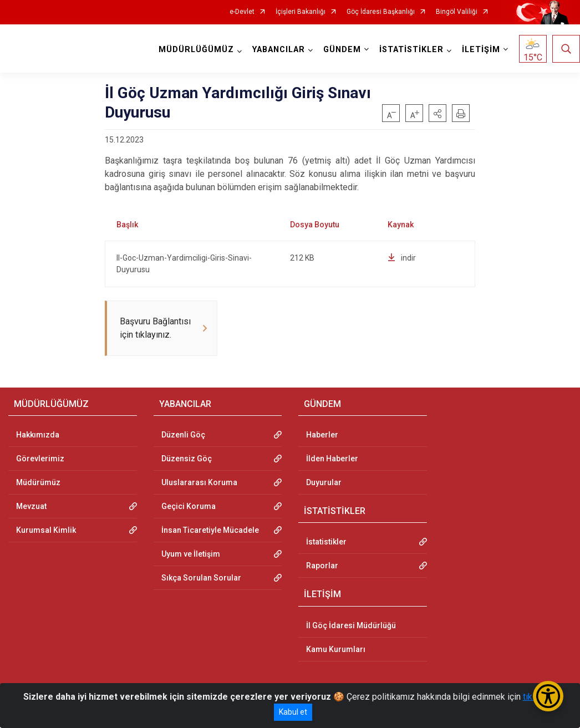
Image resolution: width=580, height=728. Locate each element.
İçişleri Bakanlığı (301, 12)
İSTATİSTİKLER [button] (411, 50)
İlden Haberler (332, 460)
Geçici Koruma (189, 507)
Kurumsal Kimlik (46, 531)
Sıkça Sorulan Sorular (201, 579)
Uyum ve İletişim (191, 555)
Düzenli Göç (183, 436)
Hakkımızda (38, 436)
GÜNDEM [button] (342, 50)
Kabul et (293, 712)
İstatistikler (326, 543)
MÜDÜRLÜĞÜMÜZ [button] (196, 50)
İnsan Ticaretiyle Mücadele (210, 531)
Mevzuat (31, 507)
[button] (437, 113)
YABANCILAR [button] (279, 50)
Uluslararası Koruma (199, 483)
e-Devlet (242, 12)
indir (402, 258)
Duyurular (324, 483)
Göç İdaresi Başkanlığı (381, 12)
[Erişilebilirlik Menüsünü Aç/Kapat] (548, 696)
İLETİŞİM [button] (481, 50)
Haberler (322, 436)
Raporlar (322, 567)
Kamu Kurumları (336, 650)
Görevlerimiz (40, 460)
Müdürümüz (38, 483)
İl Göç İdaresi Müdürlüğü (351, 627)
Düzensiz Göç (187, 460)
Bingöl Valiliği (457, 12)
